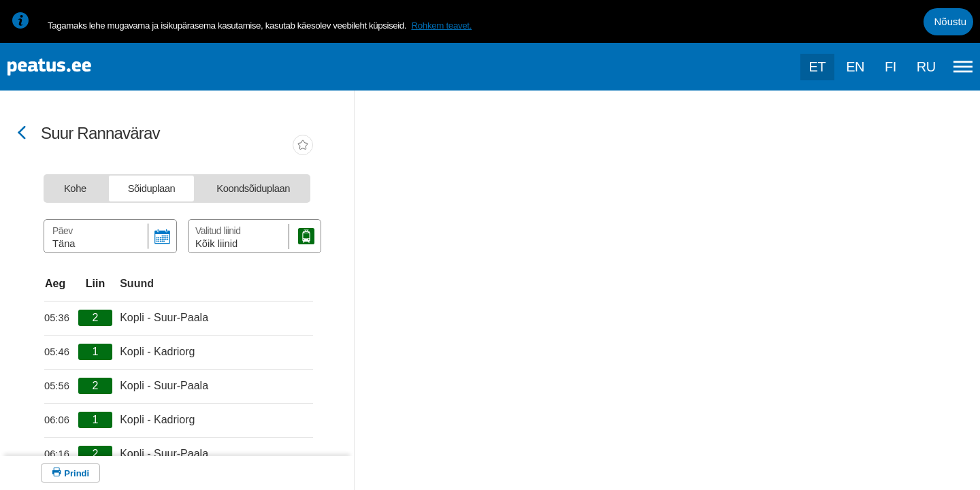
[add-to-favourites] (303, 146)
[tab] (75, 189)
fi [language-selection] (891, 67)
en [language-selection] (855, 67)
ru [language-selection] (926, 67)
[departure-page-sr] (61, 318)
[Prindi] (70, 473)
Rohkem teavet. (441, 26)
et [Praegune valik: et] (818, 67)
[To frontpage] (78, 67)
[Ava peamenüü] (963, 67)
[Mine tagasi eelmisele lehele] (22, 134)
